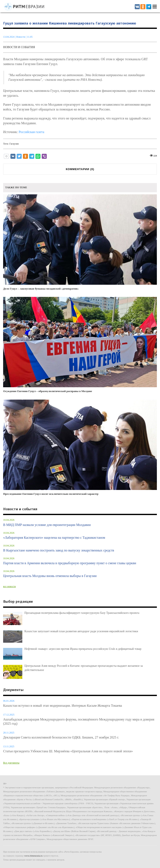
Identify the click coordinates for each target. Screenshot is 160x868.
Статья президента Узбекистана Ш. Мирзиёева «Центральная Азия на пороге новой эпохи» (68, 751)
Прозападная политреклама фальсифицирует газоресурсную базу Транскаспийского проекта (82, 613)
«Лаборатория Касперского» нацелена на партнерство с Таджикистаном (54, 538)
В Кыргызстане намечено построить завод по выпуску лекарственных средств (59, 550)
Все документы (11, 763)
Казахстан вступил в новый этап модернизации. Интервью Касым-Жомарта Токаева (63, 706)
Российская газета (31, 132)
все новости (9, 586)
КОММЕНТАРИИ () (80, 169)
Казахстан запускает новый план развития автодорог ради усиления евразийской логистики (81, 631)
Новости (21, 37)
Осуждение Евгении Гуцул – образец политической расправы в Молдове (80, 345)
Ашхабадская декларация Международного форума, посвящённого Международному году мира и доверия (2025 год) (79, 721)
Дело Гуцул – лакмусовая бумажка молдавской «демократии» (80, 242)
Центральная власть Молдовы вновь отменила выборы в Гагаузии (50, 576)
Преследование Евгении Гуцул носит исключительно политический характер (80, 447)
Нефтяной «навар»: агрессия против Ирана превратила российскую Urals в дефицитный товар (83, 649)
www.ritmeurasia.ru (33, 856)
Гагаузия (14, 144)
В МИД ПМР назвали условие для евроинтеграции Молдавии (47, 525)
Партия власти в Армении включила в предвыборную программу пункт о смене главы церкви (70, 563)
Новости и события (19, 47)
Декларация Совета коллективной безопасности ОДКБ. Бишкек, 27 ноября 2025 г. (61, 737)
